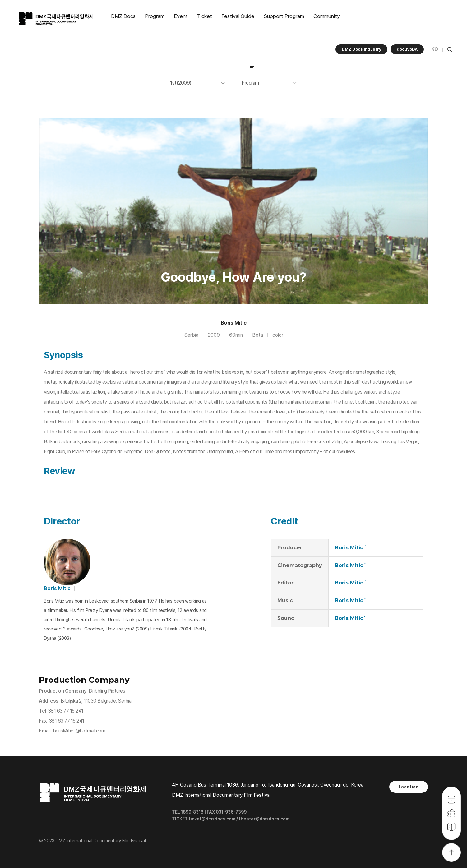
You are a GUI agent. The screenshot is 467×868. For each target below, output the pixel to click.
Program (155, 16)
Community (327, 16)
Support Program (284, 16)
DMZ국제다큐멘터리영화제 (57, 19)
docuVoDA (407, 49)
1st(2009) (181, 83)
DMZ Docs (123, 16)
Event (181, 16)
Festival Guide (238, 16)
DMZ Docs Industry (361, 49)
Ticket (205, 16)
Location (409, 787)
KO (435, 49)
